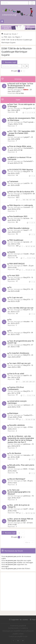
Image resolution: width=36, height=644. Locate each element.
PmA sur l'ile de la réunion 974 (21, 192)
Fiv (10, 287)
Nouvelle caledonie (17, 425)
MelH (25, 266)
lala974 (26, 375)
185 (24, 200)
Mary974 (26, 171)
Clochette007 (28, 148)
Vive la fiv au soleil (17, 374)
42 (31, 246)
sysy (25, 427)
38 (34, 419)
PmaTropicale (28, 122)
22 (34, 270)
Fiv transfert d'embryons (19, 353)
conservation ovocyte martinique (17, 402)
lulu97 (26, 509)
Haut (34, 619)
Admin (26, 90)
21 (31, 270)
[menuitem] (13, 628)
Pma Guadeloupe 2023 (18, 216)
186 (27, 200)
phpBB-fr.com (22, 636)
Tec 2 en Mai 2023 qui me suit (21, 308)
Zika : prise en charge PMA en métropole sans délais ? (20, 520)
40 (26, 246)
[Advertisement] (18, 591)
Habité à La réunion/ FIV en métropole (19, 158)
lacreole (26, 218)
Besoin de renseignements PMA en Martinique (21, 119)
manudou (27, 455)
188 (34, 200)
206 (30, 382)
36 (29, 419)
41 (29, 246)
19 (26, 270)
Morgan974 (28, 108)
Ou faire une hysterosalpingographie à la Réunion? (19, 492)
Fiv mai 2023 (14, 275)
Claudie (26, 254)
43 (34, 246)
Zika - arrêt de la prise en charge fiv (19, 506)
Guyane (12, 252)
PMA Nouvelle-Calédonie (19, 228)
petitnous (27, 444)
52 (31, 513)
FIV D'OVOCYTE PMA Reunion (21, 170)
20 (29, 270)
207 (34, 382)
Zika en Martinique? (17, 479)
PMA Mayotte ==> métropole (21, 205)
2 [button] (21, 71)
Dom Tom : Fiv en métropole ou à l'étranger (21, 105)
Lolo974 (26, 183)
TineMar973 (28, 415)
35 (26, 419)
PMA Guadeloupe (16, 240)
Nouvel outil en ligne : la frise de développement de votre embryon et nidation (20, 86)
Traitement (14, 181)
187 (30, 200)
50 (26, 513)
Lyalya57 (26, 137)
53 (34, 513)
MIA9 (25, 469)
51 (29, 513)
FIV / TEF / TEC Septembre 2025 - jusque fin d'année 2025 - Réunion (21, 133)
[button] (24, 71)
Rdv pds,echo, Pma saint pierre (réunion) (21, 466)
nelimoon (27, 405)
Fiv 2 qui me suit (16, 297)
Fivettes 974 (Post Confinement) (16, 388)
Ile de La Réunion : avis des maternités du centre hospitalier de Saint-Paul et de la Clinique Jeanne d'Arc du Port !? (21, 439)
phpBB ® (22, 626)
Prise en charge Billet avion (20, 146)
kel (24, 523)
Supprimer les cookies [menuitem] (20, 619)
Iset (25, 481)
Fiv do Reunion (15, 453)
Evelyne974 (27, 194)
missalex (26, 322)
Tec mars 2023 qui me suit (20, 363)
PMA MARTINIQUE (17, 264)
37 (31, 419)
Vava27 (26, 230)
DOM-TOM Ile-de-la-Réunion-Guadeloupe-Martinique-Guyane (17, 52)
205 (27, 382)
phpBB (16, 631)
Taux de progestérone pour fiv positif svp (21, 342)
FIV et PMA (20, 93)
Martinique (14, 413)
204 (24, 382)
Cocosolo (27, 207)
